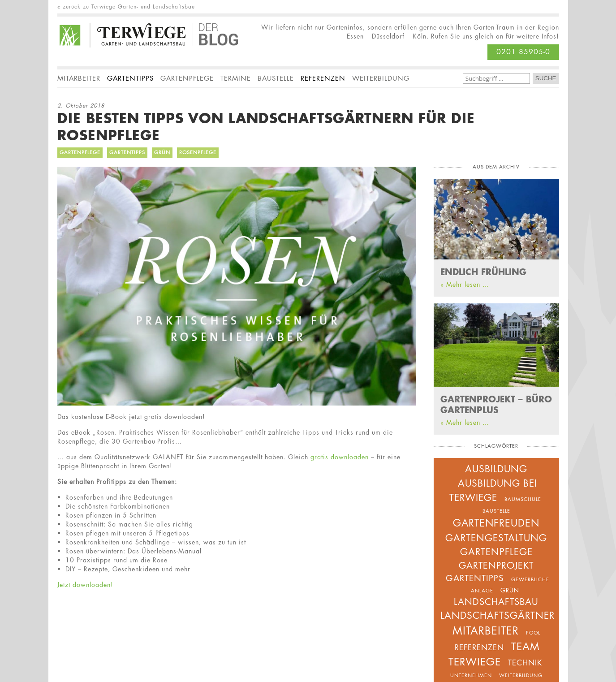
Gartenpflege (80, 152)
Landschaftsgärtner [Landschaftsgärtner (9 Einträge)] (498, 615)
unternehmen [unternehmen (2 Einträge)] (471, 675)
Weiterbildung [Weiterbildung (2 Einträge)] (521, 675)
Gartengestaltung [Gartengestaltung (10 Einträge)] (496, 538)
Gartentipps (127, 152)
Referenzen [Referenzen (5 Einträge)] (479, 647)
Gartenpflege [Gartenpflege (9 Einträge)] (496, 552)
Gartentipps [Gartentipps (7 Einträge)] (475, 578)
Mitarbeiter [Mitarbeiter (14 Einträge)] (486, 631)
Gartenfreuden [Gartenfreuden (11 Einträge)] (496, 523)
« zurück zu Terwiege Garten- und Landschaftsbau (126, 7)
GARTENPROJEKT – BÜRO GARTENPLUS (496, 404)
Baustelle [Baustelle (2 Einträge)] (496, 511)
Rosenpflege (198, 152)
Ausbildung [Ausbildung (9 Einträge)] (496, 469)
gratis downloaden (340, 457)
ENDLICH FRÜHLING (483, 272)
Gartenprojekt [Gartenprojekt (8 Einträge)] (496, 565)
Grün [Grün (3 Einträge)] (510, 590)
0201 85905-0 (523, 52)
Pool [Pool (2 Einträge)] (533, 632)
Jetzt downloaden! (85, 585)
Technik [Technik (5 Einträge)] (525, 663)
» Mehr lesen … (465, 284)
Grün (162, 152)
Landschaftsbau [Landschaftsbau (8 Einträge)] (496, 602)
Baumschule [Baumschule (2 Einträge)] (523, 499)
